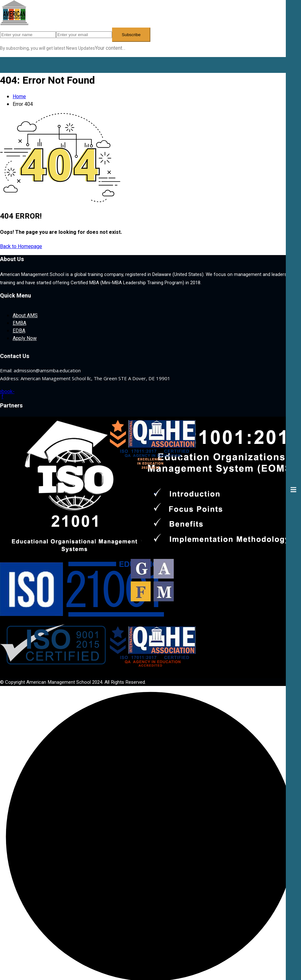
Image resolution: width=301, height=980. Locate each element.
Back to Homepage (21, 247)
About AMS (25, 316)
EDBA (19, 331)
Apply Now (25, 338)
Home (19, 97)
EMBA (19, 323)
